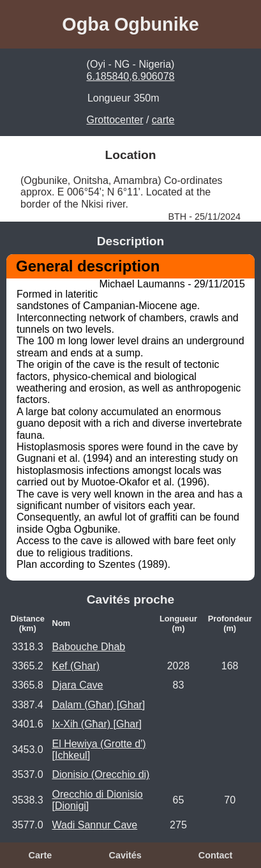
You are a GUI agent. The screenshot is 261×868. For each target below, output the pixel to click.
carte (163, 120)
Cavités (125, 855)
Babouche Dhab (88, 647)
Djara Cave (77, 685)
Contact (216, 855)
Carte (41, 855)
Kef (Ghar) (76, 666)
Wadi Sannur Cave (94, 825)
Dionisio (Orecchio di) (101, 774)
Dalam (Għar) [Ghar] (98, 705)
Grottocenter (115, 120)
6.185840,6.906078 (131, 76)
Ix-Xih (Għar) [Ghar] (96, 724)
